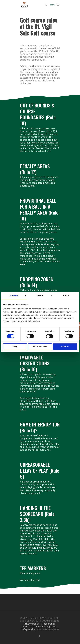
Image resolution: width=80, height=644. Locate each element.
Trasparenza (48, 624)
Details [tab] (40, 295)
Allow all (65, 347)
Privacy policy (31, 624)
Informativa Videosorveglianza (39, 626)
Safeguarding (29, 629)
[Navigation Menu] (55, 5)
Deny (15, 347)
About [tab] (66, 295)
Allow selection (40, 347)
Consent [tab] (14, 295)
